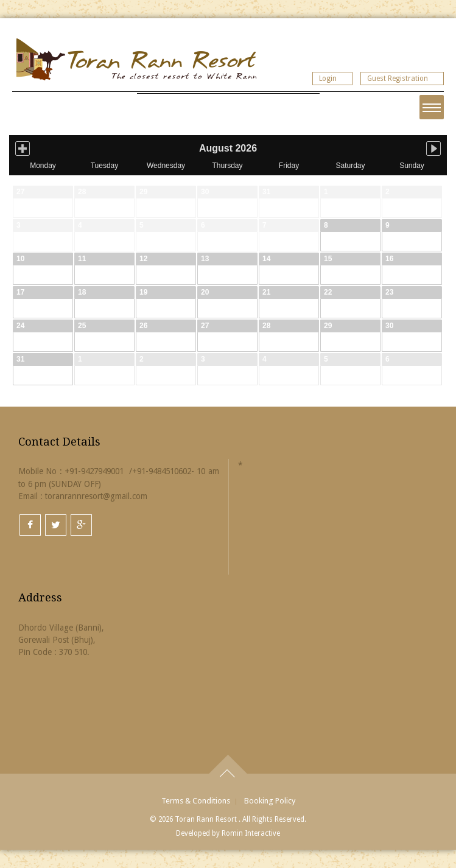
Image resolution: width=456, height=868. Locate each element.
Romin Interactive (251, 833)
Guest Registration (398, 79)
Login (328, 79)
